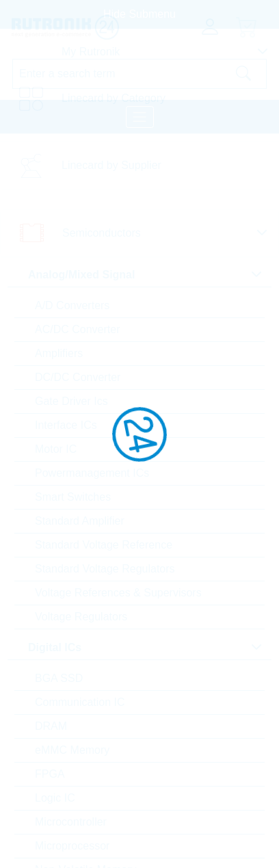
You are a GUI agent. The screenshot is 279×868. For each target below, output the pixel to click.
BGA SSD (59, 678)
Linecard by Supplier (111, 165)
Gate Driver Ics (71, 401)
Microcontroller (71, 822)
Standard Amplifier (80, 521)
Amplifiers (59, 353)
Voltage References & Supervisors (118, 593)
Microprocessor (72, 846)
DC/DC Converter (78, 377)
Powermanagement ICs (92, 473)
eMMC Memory (72, 750)
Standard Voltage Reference (104, 545)
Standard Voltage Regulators (105, 569)
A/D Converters (72, 305)
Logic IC (55, 798)
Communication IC (80, 702)
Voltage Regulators (81, 617)
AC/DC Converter (77, 329)
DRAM (51, 726)
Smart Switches (73, 497)
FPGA (50, 774)
